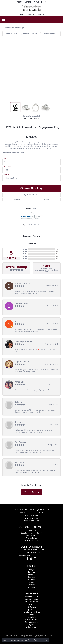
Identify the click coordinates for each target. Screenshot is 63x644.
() (57, 249)
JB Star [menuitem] (31, 604)
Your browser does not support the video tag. (31, 51)
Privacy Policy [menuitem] (32, 538)
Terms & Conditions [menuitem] (31, 540)
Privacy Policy (33, 640)
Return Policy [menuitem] (32, 535)
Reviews (31, 243)
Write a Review (31, 492)
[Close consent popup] (47, 640)
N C (16, 321)
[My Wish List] (31, 14)
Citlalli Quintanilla (23, 342)
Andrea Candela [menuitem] (31, 597)
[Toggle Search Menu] (22, 14)
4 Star (25, 251)
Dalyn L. (18, 402)
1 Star (25, 259)
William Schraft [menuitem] (31, 627)
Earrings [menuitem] (31, 572)
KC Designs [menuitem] (31, 607)
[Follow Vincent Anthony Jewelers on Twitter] (35, 558)
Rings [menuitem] (31, 569)
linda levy (19, 462)
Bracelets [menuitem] (31, 580)
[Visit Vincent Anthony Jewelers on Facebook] (28, 558)
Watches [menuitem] (31, 585)
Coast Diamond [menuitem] (31, 599)
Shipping (17, 200)
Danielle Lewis (21, 303)
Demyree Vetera (22, 283)
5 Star (25, 249)
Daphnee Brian (22, 362)
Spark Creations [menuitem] (32, 622)
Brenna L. (19, 422)
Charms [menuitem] (31, 587)
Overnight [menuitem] (31, 617)
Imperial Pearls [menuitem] (31, 602)
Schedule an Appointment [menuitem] (31, 533)
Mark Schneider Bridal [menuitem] (31, 612)
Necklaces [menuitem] (31, 577)
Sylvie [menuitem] (31, 625)
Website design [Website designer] (42, 635)
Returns (46, 200)
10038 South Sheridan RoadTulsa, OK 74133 (31, 517)
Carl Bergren (21, 442)
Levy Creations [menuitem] (31, 609)
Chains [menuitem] (31, 582)
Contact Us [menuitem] (31, 530)
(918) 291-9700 (31, 118)
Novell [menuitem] (31, 614)
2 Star (25, 256)
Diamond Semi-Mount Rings (14, 28)
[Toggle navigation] (4, 20)
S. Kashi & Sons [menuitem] (31, 619)
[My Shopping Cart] (40, 14)
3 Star (25, 254)
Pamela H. (19, 382)
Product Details (32, 236)
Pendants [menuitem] (31, 574)
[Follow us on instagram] (31, 558)
